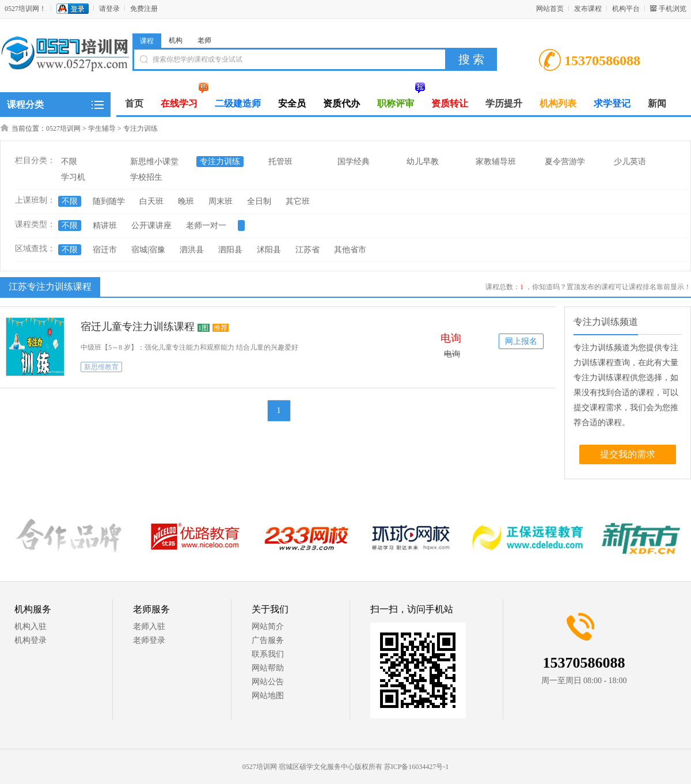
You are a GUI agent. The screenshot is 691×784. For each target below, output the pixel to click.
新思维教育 (101, 367)
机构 (176, 40)
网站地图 (268, 696)
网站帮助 (268, 668)
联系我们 (268, 654)
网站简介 (268, 626)
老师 (204, 40)
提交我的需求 (628, 454)
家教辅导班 (496, 162)
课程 (147, 41)
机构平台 (626, 9)
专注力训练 (141, 128)
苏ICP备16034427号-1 (417, 767)
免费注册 (144, 9)
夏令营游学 (565, 162)
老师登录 (149, 640)
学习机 (73, 177)
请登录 (109, 9)
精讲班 (105, 226)
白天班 (151, 201)
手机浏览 (673, 9)
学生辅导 (102, 128)
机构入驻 (31, 626)
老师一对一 (206, 226)
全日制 (259, 201)
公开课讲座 (151, 226)
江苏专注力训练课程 (49, 286)
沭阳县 (269, 250)
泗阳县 (230, 250)
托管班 (280, 162)
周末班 (221, 201)
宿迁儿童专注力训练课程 (138, 327)
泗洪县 (192, 250)
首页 (134, 103)
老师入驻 (149, 626)
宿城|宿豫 (148, 250)
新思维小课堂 (154, 162)
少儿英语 (630, 162)
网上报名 (521, 341)
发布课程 (588, 9)
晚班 (186, 201)
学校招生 (146, 177)
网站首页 (550, 9)
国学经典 (354, 162)
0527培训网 (63, 128)
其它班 (298, 201)
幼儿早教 (423, 162)
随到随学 (109, 201)
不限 (69, 162)
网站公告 (268, 682)
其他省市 (350, 250)
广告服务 (268, 640)
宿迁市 (105, 250)
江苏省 (307, 250)
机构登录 (31, 640)
